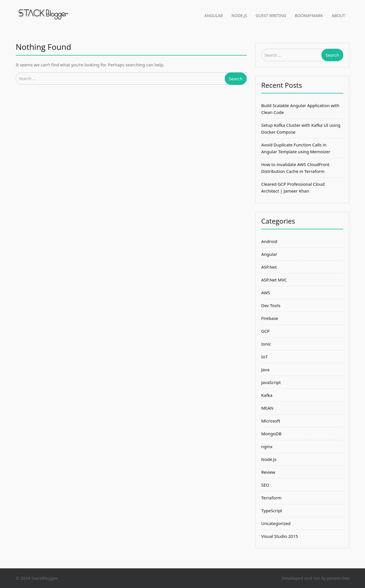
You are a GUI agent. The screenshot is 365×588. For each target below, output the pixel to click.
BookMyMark (309, 16)
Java (265, 369)
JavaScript (271, 382)
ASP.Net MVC (274, 280)
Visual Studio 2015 (280, 536)
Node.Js (239, 16)
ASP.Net (269, 267)
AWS (266, 293)
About (338, 16)
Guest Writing (271, 16)
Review (268, 472)
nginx (267, 446)
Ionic (266, 344)
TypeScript (272, 511)
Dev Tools (271, 305)
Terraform (271, 498)
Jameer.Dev (338, 578)
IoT (264, 357)
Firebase (270, 318)
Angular (214, 16)
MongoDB (271, 434)
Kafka (267, 395)
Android (269, 241)
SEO (265, 485)
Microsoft (271, 421)
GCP (265, 331)
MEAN (267, 408)
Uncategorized (276, 523)
